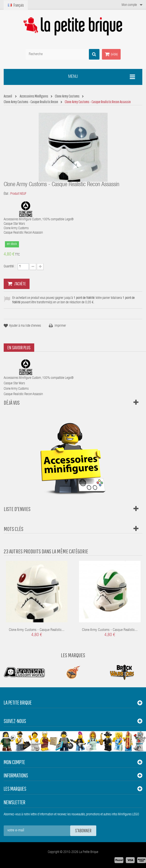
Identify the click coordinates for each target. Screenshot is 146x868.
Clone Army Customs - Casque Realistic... (37, 630)
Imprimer (60, 326)
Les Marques (73, 655)
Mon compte (14, 762)
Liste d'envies (17, 509)
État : (7, 194)
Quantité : (9, 267)
